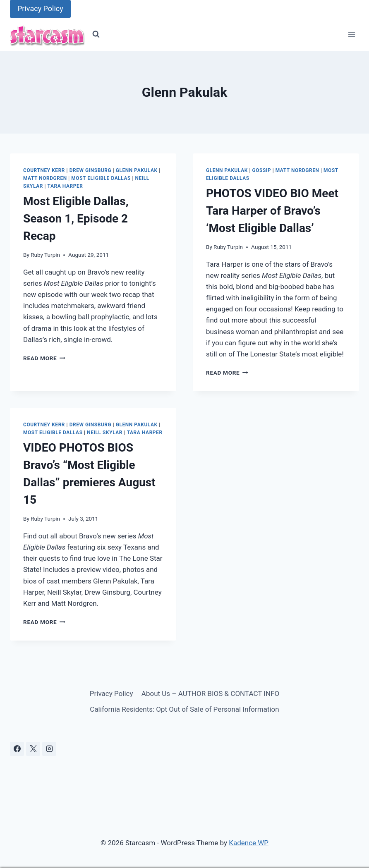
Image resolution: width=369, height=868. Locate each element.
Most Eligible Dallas (101, 178)
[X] (33, 749)
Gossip (261, 170)
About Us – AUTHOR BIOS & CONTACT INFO (210, 693)
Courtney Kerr (44, 170)
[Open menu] (351, 35)
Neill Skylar (105, 433)
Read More (44, 358)
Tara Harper (65, 186)
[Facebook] (17, 749)
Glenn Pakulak (137, 170)
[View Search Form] (96, 34)
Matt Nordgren (45, 178)
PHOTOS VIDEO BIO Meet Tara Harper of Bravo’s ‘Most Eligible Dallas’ (272, 211)
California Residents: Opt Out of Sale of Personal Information (184, 709)
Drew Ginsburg (91, 170)
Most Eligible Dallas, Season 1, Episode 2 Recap (76, 219)
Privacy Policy (40, 8)
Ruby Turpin (45, 255)
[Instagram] (49, 749)
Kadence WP (249, 843)
